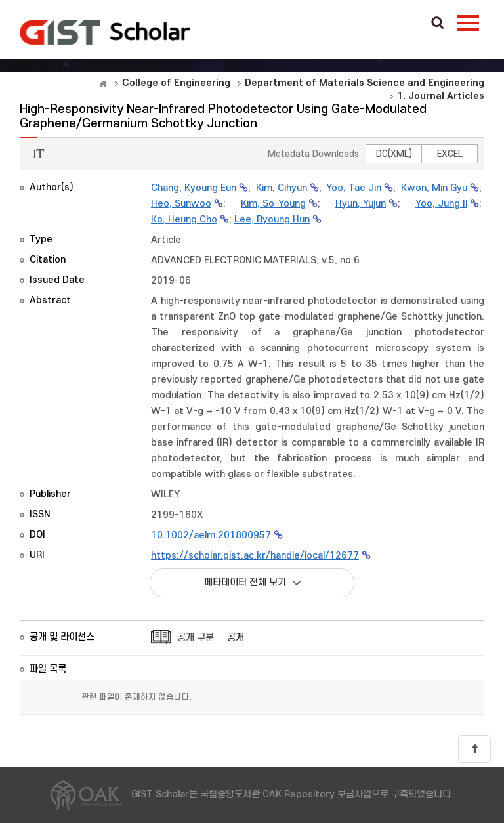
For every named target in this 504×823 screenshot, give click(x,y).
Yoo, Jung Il (441, 204)
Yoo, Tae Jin (354, 188)
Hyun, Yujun (361, 204)
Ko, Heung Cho (184, 220)
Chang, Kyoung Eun (194, 188)
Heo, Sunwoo (181, 204)
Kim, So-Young (273, 204)
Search (438, 24)
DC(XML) (394, 154)
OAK (105, 32)
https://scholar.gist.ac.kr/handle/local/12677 (255, 556)
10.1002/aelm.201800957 (211, 535)
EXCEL (450, 154)
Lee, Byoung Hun (272, 220)
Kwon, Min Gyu (434, 188)
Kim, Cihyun (282, 188)
